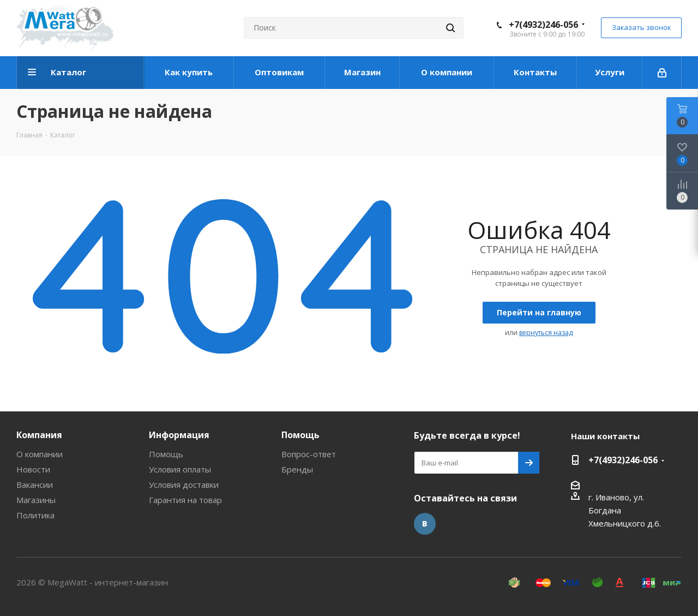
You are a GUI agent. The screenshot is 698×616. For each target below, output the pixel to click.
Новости (33, 469)
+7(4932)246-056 (543, 25)
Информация (179, 435)
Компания (39, 435)
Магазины (36, 500)
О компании (40, 454)
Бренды (297, 469)
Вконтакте (425, 524)
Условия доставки (184, 485)
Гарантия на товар (185, 500)
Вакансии (35, 485)
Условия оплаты (180, 469)
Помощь (166, 454)
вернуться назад (546, 333)
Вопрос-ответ (309, 454)
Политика (35, 515)
